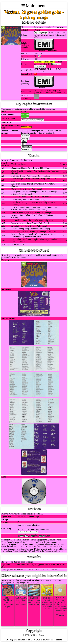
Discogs (25, 138)
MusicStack (27, 147)
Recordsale (27, 150)
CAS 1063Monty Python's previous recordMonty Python (34, 600)
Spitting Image (41, 33)
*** (30, 532)
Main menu (34, 6)
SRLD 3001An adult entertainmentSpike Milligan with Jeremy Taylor (47, 602)
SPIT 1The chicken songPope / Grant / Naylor (8, 601)
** (33, 532)
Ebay (24, 141)
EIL (24, 144)
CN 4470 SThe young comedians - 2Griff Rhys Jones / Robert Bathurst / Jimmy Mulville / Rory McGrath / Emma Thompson (60, 605)
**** (26, 532)
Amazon (26, 136)
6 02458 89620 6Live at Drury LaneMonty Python (21, 600)
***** (21, 532)
